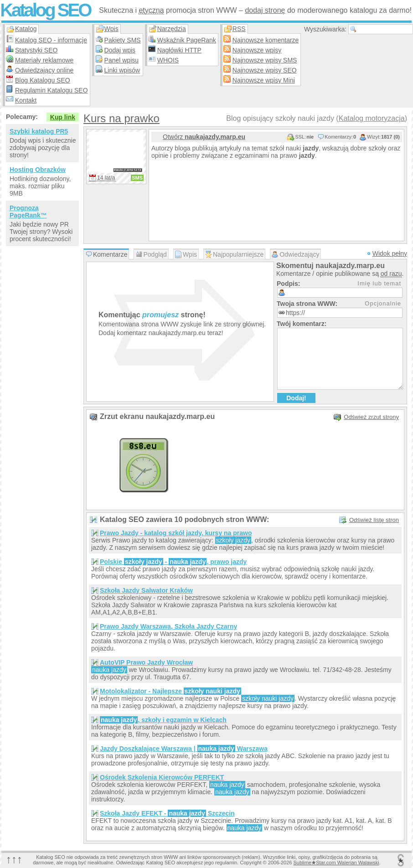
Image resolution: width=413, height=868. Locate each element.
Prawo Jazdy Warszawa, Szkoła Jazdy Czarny (168, 626)
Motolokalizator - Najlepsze (170, 691)
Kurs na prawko (121, 118)
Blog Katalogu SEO (43, 80)
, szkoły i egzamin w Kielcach (163, 720)
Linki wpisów (122, 70)
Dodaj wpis (120, 50)
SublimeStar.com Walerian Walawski (336, 863)
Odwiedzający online (44, 70)
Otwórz (204, 137)
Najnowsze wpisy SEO (265, 70)
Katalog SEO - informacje (51, 40)
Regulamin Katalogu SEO (52, 90)
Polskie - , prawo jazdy (173, 562)
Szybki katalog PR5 (39, 131)
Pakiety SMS (123, 40)
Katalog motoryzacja (372, 118)
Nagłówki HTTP (179, 50)
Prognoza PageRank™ (28, 212)
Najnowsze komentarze (266, 40)
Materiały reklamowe (44, 60)
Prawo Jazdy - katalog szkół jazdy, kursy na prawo (176, 533)
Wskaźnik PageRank (187, 40)
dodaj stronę (265, 10)
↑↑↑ (14, 859)
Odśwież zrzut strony (371, 417)
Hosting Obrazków (38, 170)
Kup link (63, 117)
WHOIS (168, 60)
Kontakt (26, 100)
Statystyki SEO (36, 50)
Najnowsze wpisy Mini (264, 80)
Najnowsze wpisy (257, 50)
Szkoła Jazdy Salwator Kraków (146, 590)
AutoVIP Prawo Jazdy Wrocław (146, 662)
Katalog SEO (45, 10)
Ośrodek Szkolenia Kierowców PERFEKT (162, 777)
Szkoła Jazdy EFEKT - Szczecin (167, 813)
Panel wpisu (122, 60)
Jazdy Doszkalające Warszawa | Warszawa (184, 749)
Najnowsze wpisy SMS (265, 60)
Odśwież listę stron (374, 520)
